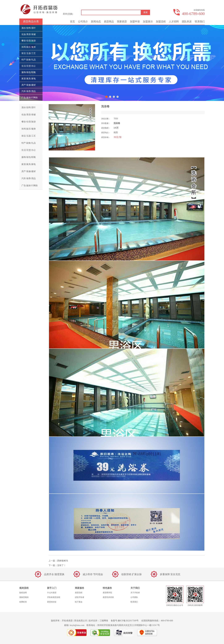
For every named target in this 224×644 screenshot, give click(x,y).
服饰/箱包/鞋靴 (29, 72)
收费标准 (23, 602)
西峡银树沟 (63, 561)
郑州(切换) (68, 14)
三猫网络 (104, 621)
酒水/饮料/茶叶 (29, 28)
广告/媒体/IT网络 (30, 98)
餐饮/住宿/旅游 (29, 41)
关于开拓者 (135, 593)
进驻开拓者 (80, 597)
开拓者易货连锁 (54, 597)
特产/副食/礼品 (29, 60)
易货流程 (79, 593)
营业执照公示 (81, 621)
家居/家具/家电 (29, 79)
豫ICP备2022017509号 (128, 621)
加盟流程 (161, 22)
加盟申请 (135, 22)
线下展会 (79, 602)
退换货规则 (24, 597)
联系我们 (200, 22)
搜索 (146, 12)
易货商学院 (107, 593)
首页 (72, 22)
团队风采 (187, 22)
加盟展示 (148, 22)
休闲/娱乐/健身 (29, 47)
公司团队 (134, 597)
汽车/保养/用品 (29, 91)
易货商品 (109, 22)
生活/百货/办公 (29, 66)
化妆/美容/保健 (29, 34)
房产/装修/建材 (29, 85)
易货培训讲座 (108, 597)
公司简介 (83, 22)
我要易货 (122, 22)
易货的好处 (52, 602)
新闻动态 (96, 22)
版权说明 (23, 593)
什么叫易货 (52, 593)
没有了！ (61, 565)
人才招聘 (174, 22)
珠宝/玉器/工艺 (29, 53)
